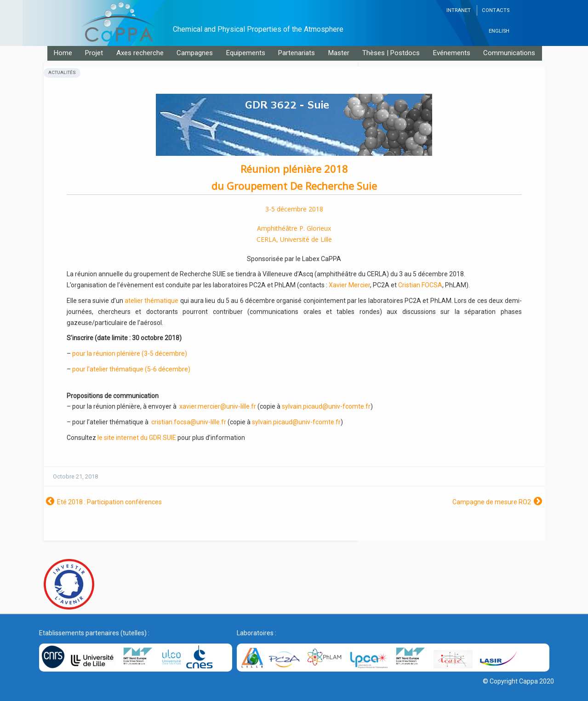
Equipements (246, 53)
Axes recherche (140, 53)
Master (339, 53)
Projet (94, 53)
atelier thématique (151, 301)
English (499, 31)
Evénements (452, 53)
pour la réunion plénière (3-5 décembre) (130, 353)
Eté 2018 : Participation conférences (109, 502)
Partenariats (297, 53)
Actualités (62, 72)
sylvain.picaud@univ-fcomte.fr (326, 406)
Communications (509, 53)
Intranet (459, 10)
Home (63, 53)
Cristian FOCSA (420, 285)
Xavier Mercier (349, 285)
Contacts (496, 10)
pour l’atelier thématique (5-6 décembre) (131, 369)
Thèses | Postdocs (391, 53)
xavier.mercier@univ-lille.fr (218, 406)
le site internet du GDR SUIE (137, 438)
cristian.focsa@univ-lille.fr (189, 422)
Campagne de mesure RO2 (492, 502)
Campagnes (195, 53)
